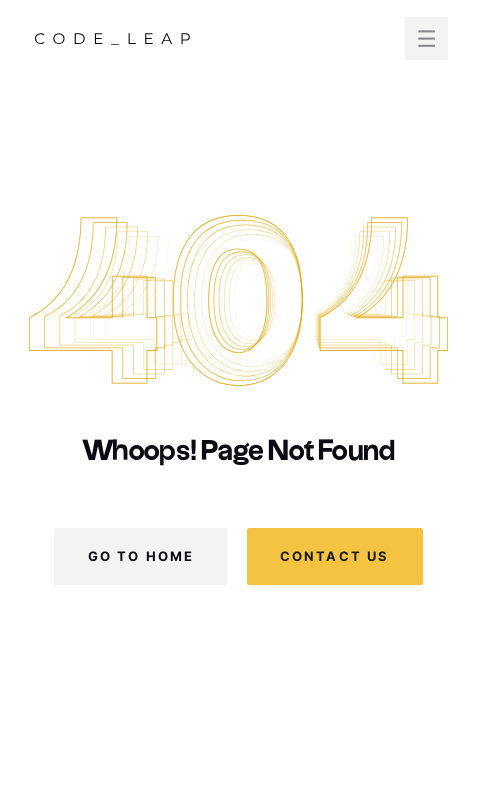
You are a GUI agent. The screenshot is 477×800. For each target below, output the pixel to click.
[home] (112, 38)
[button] (426, 38)
